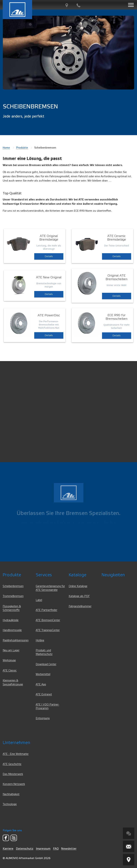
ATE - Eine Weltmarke (16, 754)
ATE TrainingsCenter (48, 630)
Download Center (46, 664)
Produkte (22, 148)
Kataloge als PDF (79, 596)
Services (44, 575)
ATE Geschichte (12, 764)
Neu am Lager (11, 650)
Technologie (10, 804)
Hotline (40, 640)
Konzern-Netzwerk (14, 784)
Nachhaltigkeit (11, 794)
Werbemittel (43, 674)
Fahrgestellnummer (80, 606)
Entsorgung (43, 718)
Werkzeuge (9, 660)
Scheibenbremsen (13, 586)
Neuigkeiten (113, 575)
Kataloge (78, 575)
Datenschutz (25, 848)
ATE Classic (10, 671)
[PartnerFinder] (67, 5)
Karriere (8, 848)
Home (6, 148)
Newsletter (69, 848)
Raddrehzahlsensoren (16, 640)
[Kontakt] (78, 5)
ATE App (41, 684)
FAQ (56, 848)
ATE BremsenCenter (48, 620)
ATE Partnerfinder (46, 610)
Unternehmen (16, 743)
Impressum (43, 848)
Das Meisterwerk (13, 774)
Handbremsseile (12, 630)
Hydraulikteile (11, 620)
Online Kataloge (78, 586)
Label (39, 600)
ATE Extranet (44, 694)
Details (49, 256)
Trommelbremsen (13, 596)
